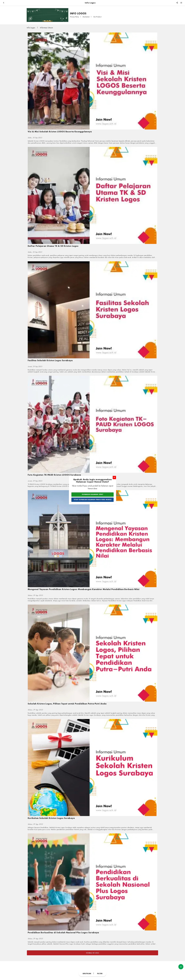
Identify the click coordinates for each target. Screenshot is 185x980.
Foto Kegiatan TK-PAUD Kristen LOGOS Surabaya (54, 475)
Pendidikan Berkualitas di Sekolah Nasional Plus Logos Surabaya (63, 933)
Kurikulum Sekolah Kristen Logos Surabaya (51, 818)
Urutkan (87, 973)
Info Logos (31, 28)
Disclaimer (86, 17)
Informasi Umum (46, 28)
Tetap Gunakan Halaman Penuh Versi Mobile (93, 500)
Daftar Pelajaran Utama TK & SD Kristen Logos (53, 246)
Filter (100, 973)
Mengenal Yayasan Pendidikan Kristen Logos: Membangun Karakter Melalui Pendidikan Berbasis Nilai (84, 589)
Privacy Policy (75, 17)
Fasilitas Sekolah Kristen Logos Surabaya (50, 360)
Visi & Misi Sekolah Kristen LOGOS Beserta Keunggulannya (60, 132)
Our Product (97, 17)
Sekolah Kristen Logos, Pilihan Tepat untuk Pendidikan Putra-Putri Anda (67, 704)
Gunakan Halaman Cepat (92, 495)
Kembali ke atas (92, 953)
